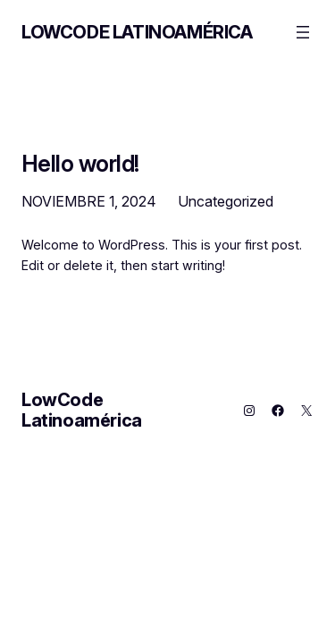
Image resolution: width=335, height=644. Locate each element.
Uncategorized (226, 201)
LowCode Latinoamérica (137, 32)
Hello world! (80, 163)
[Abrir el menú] (303, 32)
